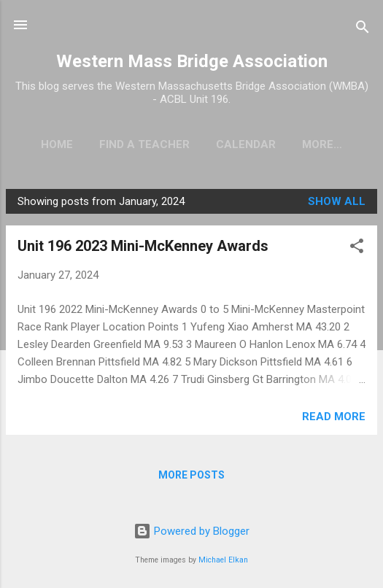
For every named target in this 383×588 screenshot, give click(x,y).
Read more (334, 419)
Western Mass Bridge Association (192, 61)
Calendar (248, 144)
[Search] (363, 30)
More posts (191, 478)
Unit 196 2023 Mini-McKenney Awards (143, 249)
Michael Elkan (223, 560)
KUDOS (322, 144)
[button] (357, 251)
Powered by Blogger (191, 532)
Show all (337, 204)
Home (59, 144)
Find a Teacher (147, 144)
